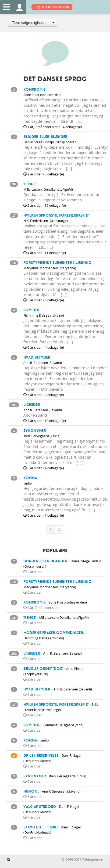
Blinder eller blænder (45, 137)
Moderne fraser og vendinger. (54, 633)
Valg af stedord (40, 806)
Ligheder (32, 405)
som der (31, 310)
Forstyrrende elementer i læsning (57, 263)
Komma (30, 478)
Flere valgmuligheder (29, 23)
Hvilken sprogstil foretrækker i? (56, 215)
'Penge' (30, 184)
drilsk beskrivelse (41, 755)
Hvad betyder (37, 357)
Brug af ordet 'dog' (43, 669)
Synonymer (35, 431)
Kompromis (34, 89)
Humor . (31, 791)
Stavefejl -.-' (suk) (40, 827)
